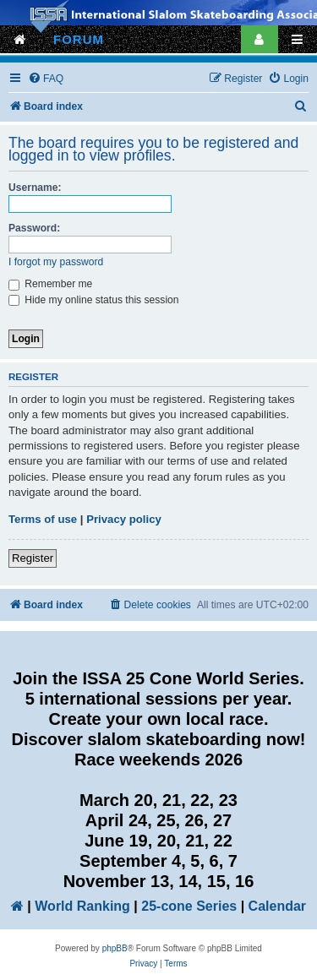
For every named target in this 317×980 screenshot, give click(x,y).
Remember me (50, 284)
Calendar (277, 906)
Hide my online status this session (94, 300)
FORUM (79, 39)
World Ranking (82, 906)
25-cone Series (189, 906)
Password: (34, 228)
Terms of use (43, 519)
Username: (35, 188)
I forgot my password (56, 262)
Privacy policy (124, 519)
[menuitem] (46, 79)
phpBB (115, 948)
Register (33, 558)
